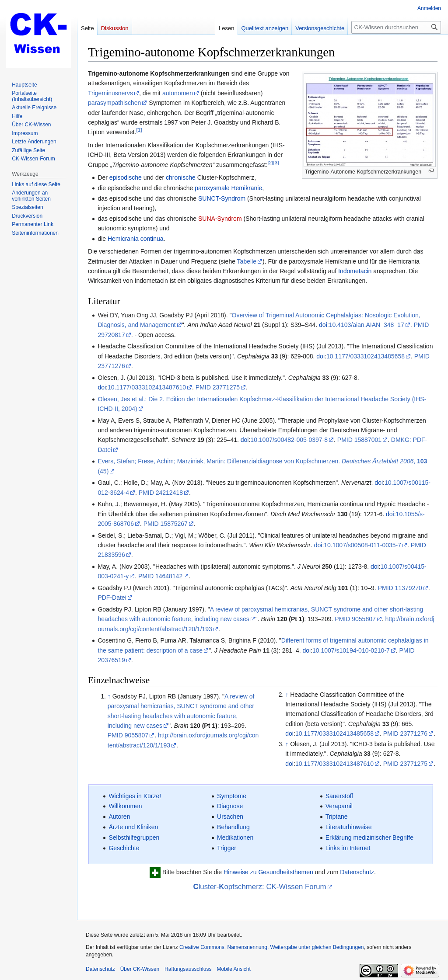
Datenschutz (357, 872)
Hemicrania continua (136, 239)
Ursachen (230, 817)
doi (323, 325)
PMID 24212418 (161, 493)
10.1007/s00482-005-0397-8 (289, 440)
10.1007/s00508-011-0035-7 (362, 545)
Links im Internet (348, 848)
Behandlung (233, 827)
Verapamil (339, 806)
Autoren (119, 817)
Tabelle (247, 261)
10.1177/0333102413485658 (366, 356)
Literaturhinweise (349, 827)
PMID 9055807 (355, 619)
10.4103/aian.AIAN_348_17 (367, 325)
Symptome (232, 796)
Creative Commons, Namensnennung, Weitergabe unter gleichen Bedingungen (271, 947)
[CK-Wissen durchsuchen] (396, 27)
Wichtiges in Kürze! (135, 796)
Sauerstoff (339, 796)
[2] (271, 162)
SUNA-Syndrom (220, 219)
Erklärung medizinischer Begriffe (369, 838)
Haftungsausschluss (188, 969)
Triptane (337, 817)
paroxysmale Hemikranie (228, 188)
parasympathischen (114, 103)
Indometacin (355, 271)
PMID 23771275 (218, 387)
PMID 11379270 (400, 588)
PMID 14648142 (160, 576)
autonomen (178, 93)
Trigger (227, 848)
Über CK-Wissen (140, 969)
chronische (181, 177)
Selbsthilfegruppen (134, 838)
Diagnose (230, 806)
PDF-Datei (112, 598)
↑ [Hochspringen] (109, 696)
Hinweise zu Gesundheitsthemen (268, 872)
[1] (139, 130)
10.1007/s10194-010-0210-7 (351, 650)
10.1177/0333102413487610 (147, 387)
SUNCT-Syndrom (222, 198)
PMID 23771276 (405, 733)
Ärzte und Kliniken (133, 827)
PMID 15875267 (166, 524)
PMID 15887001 (359, 440)
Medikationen (235, 838)
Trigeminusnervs (110, 93)
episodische (126, 177)
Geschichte (124, 848)
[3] (276, 162)
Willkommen (125, 806)
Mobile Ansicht (233, 969)
